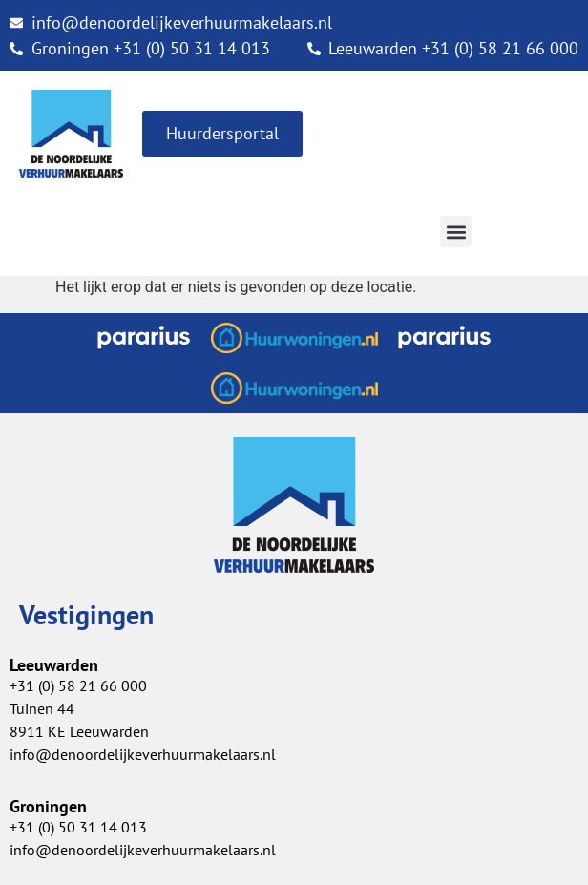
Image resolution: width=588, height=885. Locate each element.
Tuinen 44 (42, 708)
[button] (456, 232)
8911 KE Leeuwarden (79, 731)
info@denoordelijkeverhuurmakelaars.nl (143, 850)
